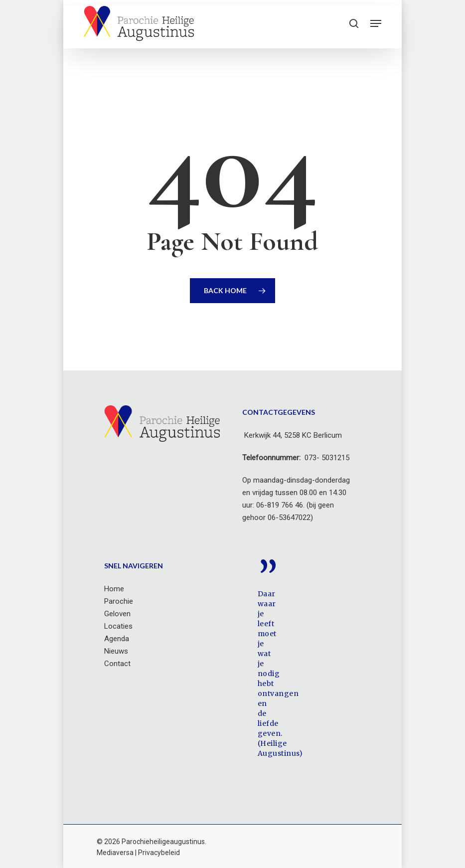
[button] (376, 23)
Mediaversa (115, 853)
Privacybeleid (159, 853)
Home (114, 589)
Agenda (117, 639)
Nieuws (116, 651)
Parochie (119, 601)
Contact (117, 664)
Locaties (118, 626)
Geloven (117, 614)
